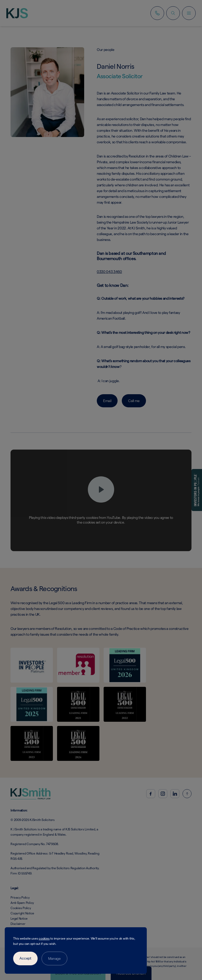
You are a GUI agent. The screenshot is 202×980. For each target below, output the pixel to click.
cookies (44, 938)
